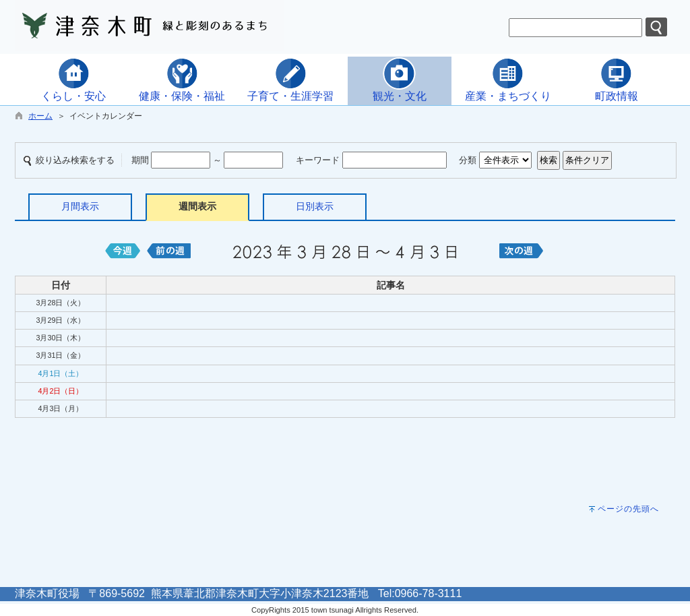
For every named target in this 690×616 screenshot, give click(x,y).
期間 (140, 160)
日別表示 (315, 206)
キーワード (318, 160)
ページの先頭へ (628, 509)
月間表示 (80, 206)
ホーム (40, 116)
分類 (468, 160)
